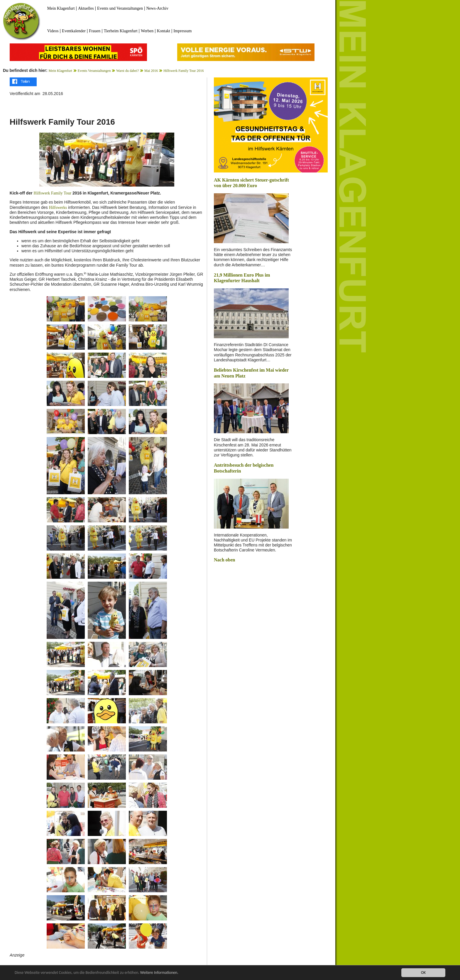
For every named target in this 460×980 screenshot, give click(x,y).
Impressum (182, 31)
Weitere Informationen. (159, 973)
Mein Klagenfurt (61, 8)
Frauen (95, 31)
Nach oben (224, 560)
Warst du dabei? (127, 71)
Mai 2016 (151, 71)
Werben (147, 31)
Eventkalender (74, 31)
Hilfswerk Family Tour (53, 193)
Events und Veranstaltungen (120, 8)
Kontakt (164, 31)
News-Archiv (157, 8)
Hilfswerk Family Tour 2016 (184, 71)
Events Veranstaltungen (94, 71)
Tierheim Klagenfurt (121, 31)
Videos (53, 31)
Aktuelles (86, 8)
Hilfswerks (58, 208)
